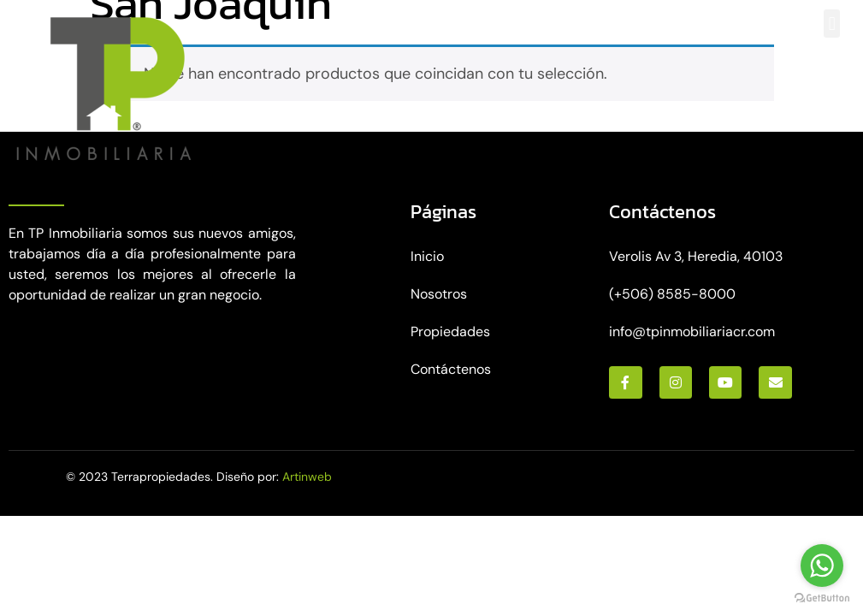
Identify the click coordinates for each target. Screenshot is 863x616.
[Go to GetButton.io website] (822, 598)
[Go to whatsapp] (822, 566)
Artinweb (307, 477)
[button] (832, 24)
